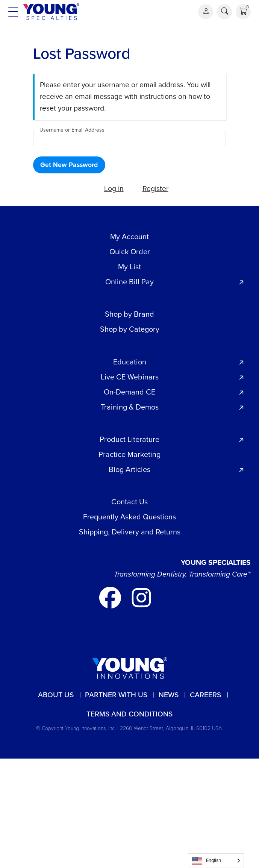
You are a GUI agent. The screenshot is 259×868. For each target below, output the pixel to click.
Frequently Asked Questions (129, 517)
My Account (129, 237)
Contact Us (129, 502)
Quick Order (130, 252)
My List (129, 267)
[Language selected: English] (216, 861)
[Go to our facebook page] (111, 597)
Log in (114, 189)
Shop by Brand (129, 314)
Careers (205, 695)
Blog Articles (129, 469)
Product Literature (129, 439)
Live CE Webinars (130, 377)
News (169, 695)
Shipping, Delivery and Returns (130, 532)
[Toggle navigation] (13, 12)
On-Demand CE (129, 392)
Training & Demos (130, 407)
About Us (56, 695)
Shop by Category (130, 329)
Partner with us (116, 695)
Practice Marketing (129, 454)
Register (155, 189)
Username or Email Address (72, 130)
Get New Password (69, 165)
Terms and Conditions (129, 714)
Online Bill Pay (129, 282)
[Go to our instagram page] (141, 597)
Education (130, 362)
